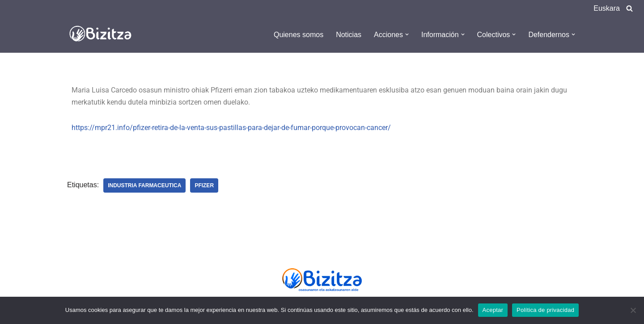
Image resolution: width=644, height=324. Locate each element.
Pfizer (204, 185)
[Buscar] (629, 8)
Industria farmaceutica (144, 185)
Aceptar (493, 310)
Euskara (607, 8)
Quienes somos (299, 35)
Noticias (349, 35)
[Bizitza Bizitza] (103, 34)
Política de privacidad (545, 310)
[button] (407, 34)
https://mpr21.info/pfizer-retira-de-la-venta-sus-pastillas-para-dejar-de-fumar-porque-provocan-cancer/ (231, 128)
